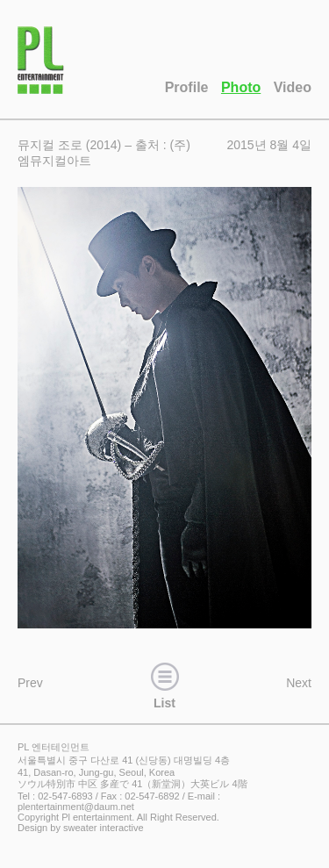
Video (293, 87)
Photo (241, 87)
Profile (187, 87)
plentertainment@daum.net (76, 807)
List (165, 684)
